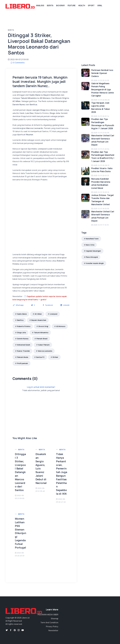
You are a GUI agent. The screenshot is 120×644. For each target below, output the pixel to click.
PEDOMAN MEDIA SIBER (48, 615)
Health (82, 5)
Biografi (60, 5)
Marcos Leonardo (45, 351)
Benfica (20, 320)
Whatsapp (18, 305)
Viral (100, 5)
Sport (91, 5)
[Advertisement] (41, 420)
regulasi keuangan (93, 251)
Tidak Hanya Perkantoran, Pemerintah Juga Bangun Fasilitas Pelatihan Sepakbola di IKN (62, 474)
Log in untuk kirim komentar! (41, 387)
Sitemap (55, 619)
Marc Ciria (90, 245)
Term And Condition (49, 623)
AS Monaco (61, 326)
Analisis (40, 5)
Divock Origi (43, 326)
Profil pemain (22, 363)
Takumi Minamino (41, 333)
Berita (50, 5)
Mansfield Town (92, 239)
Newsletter (53, 630)
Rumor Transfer (23, 351)
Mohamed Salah (24, 345)
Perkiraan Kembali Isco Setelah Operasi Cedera (102, 73)
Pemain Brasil (42, 339)
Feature (72, 5)
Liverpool (54, 314)
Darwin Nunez (23, 339)
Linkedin (65, 305)
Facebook (48, 305)
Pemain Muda (23, 357)
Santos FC (40, 357)
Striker (55, 357)
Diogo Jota (22, 333)
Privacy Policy (52, 626)
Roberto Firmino (24, 326)
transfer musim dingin (95, 263)
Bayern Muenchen (39, 320)
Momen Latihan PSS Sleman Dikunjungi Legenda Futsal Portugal (20, 533)
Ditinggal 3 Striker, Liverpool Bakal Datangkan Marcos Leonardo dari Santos (20, 472)
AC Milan (38, 314)
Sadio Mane (22, 314)
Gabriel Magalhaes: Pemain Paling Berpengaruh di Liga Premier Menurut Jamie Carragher (103, 90)
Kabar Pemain (44, 345)
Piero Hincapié (92, 257)
